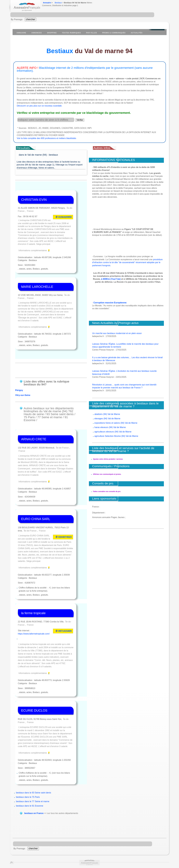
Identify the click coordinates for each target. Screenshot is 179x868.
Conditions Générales (23, 846)
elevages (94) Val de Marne (107, 419)
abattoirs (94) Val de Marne (107, 414)
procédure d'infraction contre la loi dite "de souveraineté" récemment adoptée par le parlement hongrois (127, 262)
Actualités (137, 33)
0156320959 (65, 208)
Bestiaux (58, 3)
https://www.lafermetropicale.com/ (34, 606)
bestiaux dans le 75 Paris (28, 766)
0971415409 (65, 604)
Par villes (92, 33)
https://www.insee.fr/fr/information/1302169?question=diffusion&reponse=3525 (92, 857)
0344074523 (65, 513)
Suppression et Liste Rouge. (123, 846)
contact (161, 846)
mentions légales (147, 846)
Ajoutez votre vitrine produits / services (108, 459)
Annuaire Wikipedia (106, 862)
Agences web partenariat (96, 849)
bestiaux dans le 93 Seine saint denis (34, 762)
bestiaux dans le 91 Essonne (30, 775)
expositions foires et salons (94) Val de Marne (116, 423)
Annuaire (47, 3)
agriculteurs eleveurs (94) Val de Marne (113, 432)
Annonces (37, 33)
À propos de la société (47, 846)
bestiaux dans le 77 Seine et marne (33, 771)
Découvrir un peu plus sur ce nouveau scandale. (40, 106)
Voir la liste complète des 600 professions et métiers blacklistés (47, 138)
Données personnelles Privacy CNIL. (89, 846)
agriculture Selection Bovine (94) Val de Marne (116, 436)
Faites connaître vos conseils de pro (107, 491)
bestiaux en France (34, 783)
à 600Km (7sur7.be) (111, 279)
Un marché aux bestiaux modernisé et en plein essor (117, 333)
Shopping (52, 33)
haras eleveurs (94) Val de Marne (110, 427)
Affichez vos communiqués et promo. (107, 474)
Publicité (64, 846)
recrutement (77, 849)
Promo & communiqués (114, 33)
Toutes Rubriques (71, 33)
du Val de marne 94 (89, 51)
